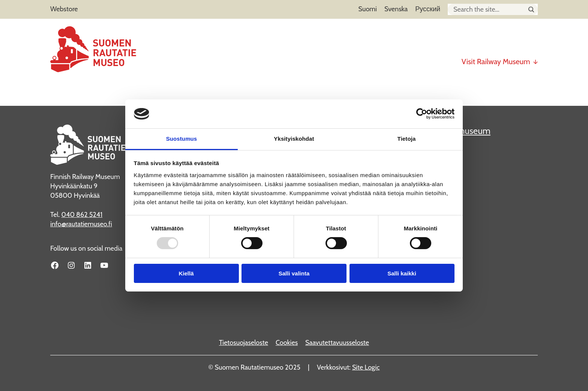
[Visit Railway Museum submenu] (535, 59)
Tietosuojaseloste (244, 343)
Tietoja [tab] (407, 139)
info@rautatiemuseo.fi (81, 224)
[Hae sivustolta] (531, 10)
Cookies (287, 343)
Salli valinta (294, 273)
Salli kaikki (402, 273)
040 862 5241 (82, 215)
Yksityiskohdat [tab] (294, 139)
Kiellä (186, 273)
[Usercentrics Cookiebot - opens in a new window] (422, 114)
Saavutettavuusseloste (337, 343)
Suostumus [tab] (182, 139)
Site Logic (366, 367)
